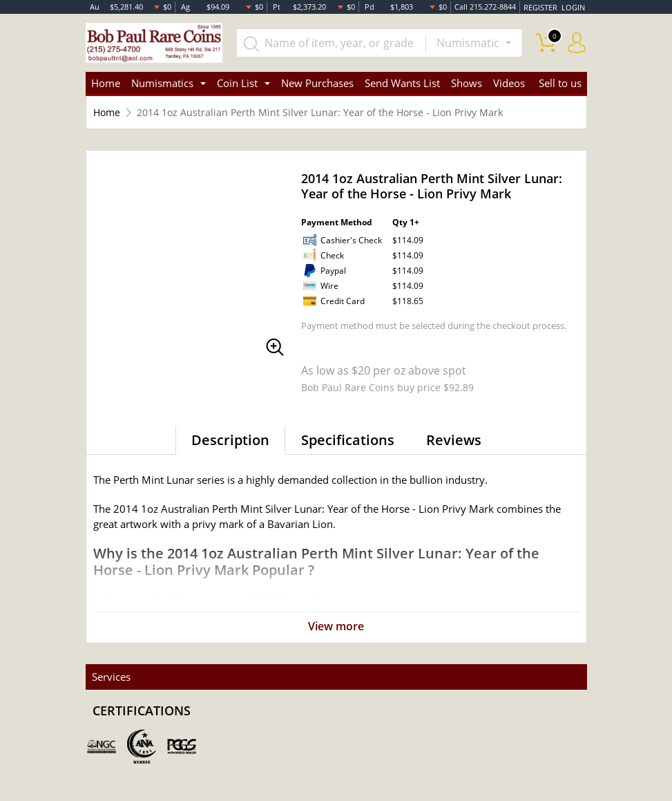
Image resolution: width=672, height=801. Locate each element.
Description (230, 440)
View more (336, 627)
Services (111, 677)
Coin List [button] (237, 83)
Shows (467, 83)
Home (106, 83)
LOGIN (573, 7)
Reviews (454, 440)
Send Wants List (402, 83)
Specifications (348, 440)
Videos (509, 83)
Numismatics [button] (162, 83)
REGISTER (541, 7)
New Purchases (317, 83)
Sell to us (560, 83)
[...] (332, 43)
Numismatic (469, 43)
